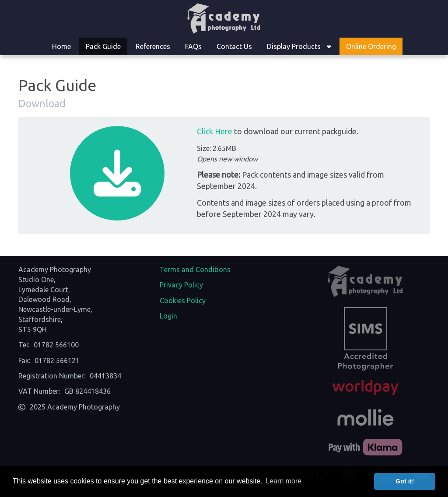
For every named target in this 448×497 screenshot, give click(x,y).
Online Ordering (371, 46)
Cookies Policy (183, 301)
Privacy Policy (181, 285)
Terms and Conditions (195, 269)
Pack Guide (103, 46)
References (153, 46)
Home (61, 46)
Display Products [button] (299, 46)
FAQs (193, 46)
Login (168, 316)
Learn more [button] (283, 481)
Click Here (215, 131)
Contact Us (234, 46)
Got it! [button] (405, 481)
